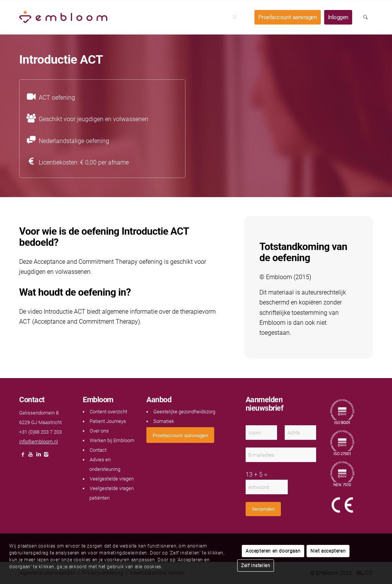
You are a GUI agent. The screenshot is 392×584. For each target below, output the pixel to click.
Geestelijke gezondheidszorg (184, 412)
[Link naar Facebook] (23, 457)
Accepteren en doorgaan (273, 551)
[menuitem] (237, 17)
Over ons (99, 431)
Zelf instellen (256, 566)
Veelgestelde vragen (112, 479)
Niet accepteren (328, 551)
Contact (98, 450)
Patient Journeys (108, 421)
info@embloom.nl (39, 442)
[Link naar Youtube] (31, 457)
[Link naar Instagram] (46, 457)
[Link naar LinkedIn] (38, 457)
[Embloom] (63, 17)
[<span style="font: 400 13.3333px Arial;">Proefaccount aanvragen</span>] (180, 435)
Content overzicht (108, 412)
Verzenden (263, 509)
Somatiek (164, 421)
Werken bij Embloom (112, 440)
